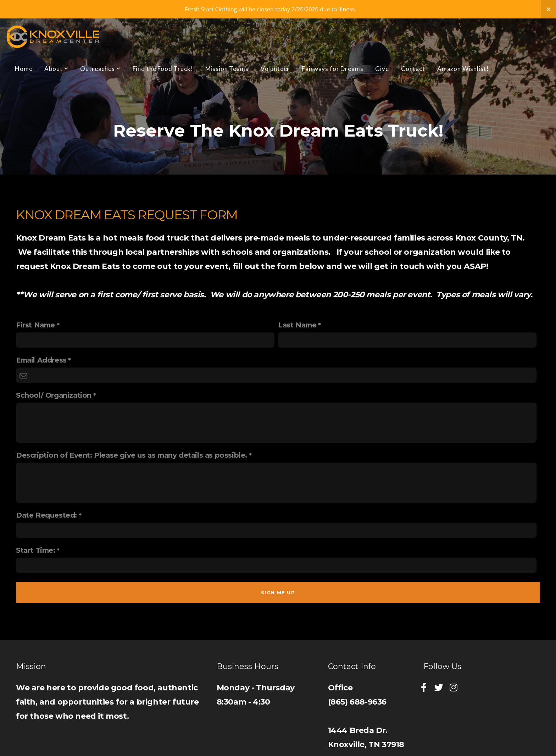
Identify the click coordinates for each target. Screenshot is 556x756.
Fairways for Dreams (332, 69)
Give (382, 69)
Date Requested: (46, 515)
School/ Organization (54, 395)
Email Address (41, 360)
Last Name (297, 325)
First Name (35, 325)
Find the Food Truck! (163, 69)
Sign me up (278, 592)
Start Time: (36, 550)
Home (24, 69)
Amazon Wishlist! (463, 69)
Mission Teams (227, 69)
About (56, 69)
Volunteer (275, 69)
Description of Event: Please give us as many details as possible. (132, 455)
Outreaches (100, 69)
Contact (413, 69)
